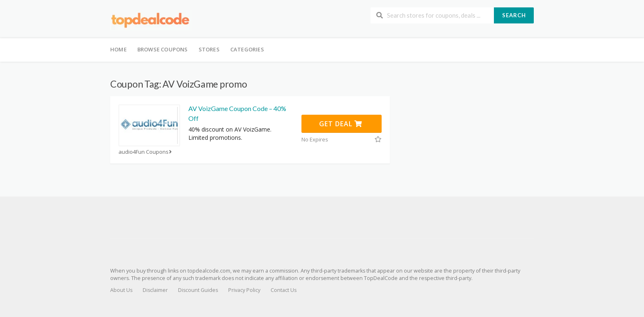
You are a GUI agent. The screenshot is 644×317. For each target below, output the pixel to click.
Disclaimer (155, 290)
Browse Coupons (163, 49)
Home (118, 49)
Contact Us (284, 290)
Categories (247, 49)
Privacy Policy (244, 290)
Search (514, 15)
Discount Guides (198, 290)
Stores (209, 49)
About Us (121, 290)
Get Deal (341, 124)
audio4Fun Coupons (146, 152)
